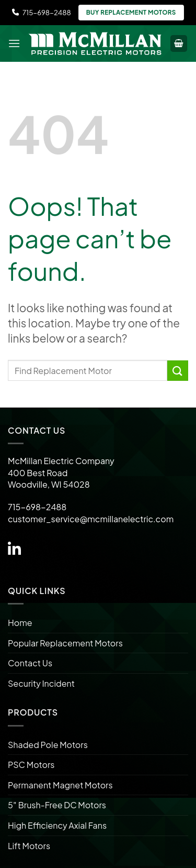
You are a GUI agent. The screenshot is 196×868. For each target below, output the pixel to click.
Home (20, 623)
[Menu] (14, 43)
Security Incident (41, 683)
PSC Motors (31, 765)
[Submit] (178, 371)
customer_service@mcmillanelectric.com (91, 519)
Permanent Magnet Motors (60, 785)
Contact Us (30, 663)
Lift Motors (29, 846)
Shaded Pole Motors (48, 745)
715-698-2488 (41, 12)
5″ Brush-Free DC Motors (57, 805)
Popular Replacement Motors (65, 643)
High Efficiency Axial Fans (57, 825)
